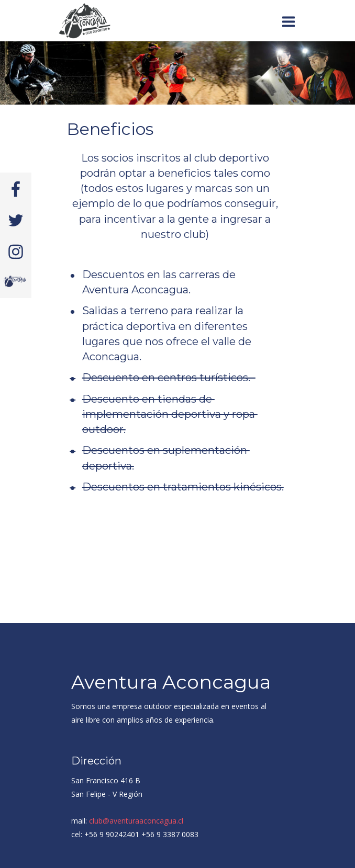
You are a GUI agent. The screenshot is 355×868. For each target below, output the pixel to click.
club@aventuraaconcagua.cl (136, 821)
